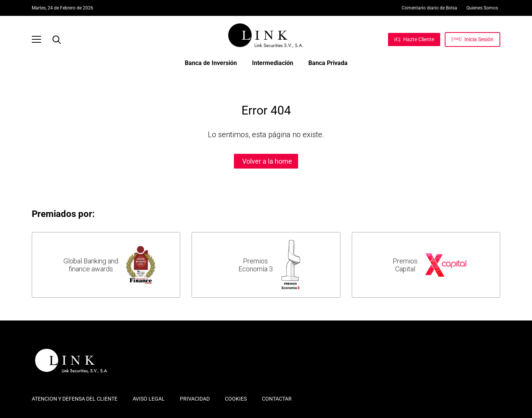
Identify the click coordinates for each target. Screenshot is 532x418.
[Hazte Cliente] (414, 39)
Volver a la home (267, 161)
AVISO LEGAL (149, 399)
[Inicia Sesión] (472, 39)
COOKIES (236, 399)
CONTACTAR (277, 399)
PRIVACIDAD (195, 399)
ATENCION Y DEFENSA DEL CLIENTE (75, 399)
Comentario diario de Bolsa (429, 8)
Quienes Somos (482, 8)
